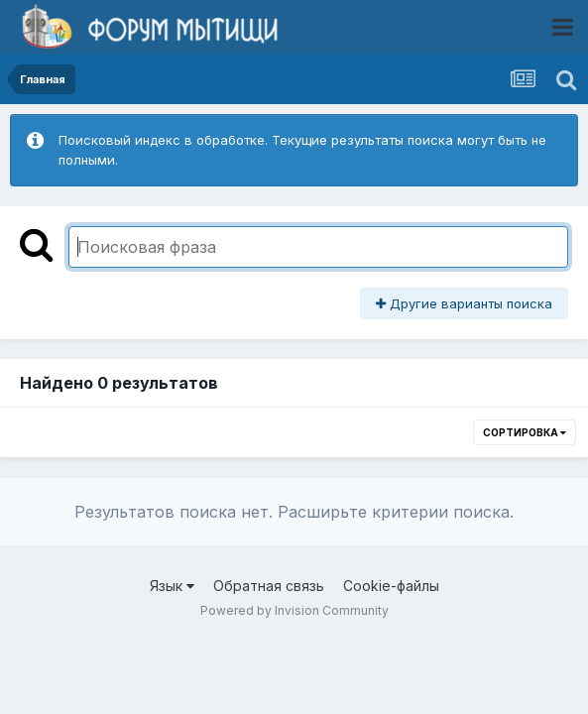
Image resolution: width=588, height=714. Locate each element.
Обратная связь (269, 586)
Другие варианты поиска (464, 303)
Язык (172, 586)
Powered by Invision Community (294, 610)
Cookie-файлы (391, 586)
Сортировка (525, 432)
